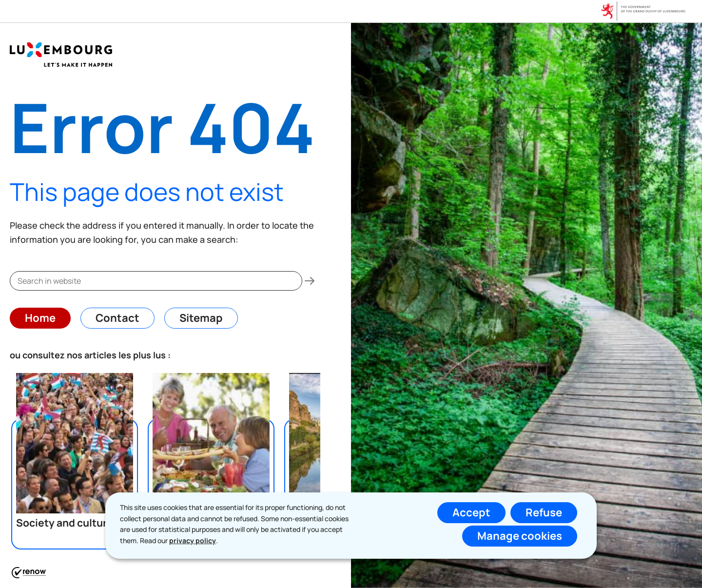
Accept (471, 512)
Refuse (544, 512)
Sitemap (201, 318)
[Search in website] (310, 281)
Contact (117, 318)
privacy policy (193, 540)
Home (40, 318)
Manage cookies (520, 536)
